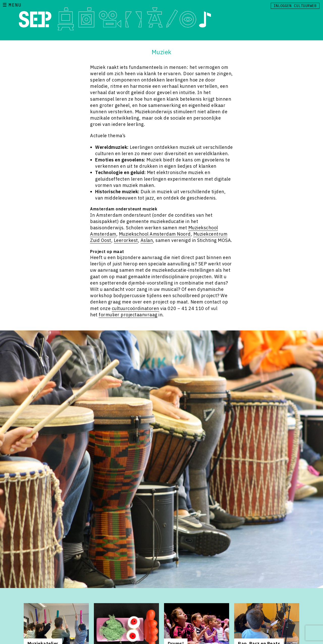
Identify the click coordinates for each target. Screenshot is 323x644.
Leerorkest (126, 240)
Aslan (147, 240)
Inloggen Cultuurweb (295, 6)
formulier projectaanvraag (128, 315)
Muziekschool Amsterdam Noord (155, 234)
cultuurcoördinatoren (136, 308)
